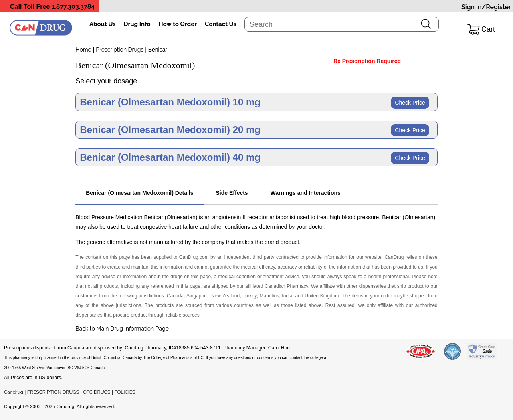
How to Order (178, 24)
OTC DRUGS (97, 392)
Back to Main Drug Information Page (122, 329)
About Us (103, 24)
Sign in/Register (486, 7)
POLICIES (125, 392)
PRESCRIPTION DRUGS (53, 392)
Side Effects (232, 193)
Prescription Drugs (120, 50)
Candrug (14, 392)
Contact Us (221, 24)
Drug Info (137, 24)
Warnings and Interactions (306, 193)
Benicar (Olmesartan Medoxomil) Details (139, 193)
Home (83, 50)
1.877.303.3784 (73, 7)
